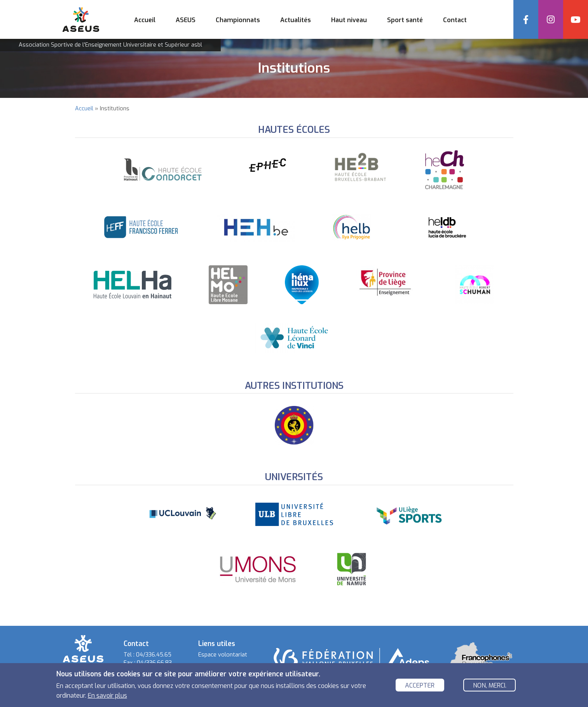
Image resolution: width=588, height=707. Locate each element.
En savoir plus (107, 697)
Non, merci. (490, 687)
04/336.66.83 (154, 663)
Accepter (420, 687)
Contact (455, 20)
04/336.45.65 (154, 655)
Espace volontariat (223, 655)
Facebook (526, 19)
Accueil (145, 20)
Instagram (551, 19)
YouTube (576, 19)
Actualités (296, 20)
